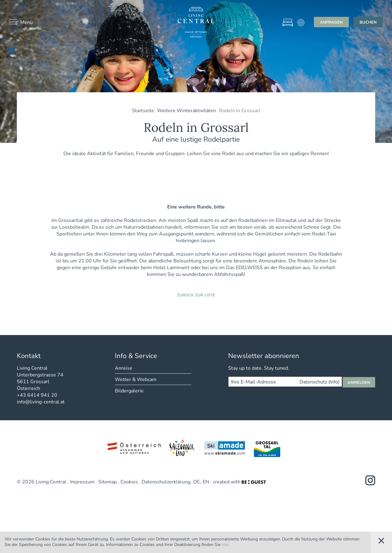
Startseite (143, 110)
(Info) (334, 439)
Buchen (368, 22)
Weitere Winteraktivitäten (187, 110)
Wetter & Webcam (136, 437)
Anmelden (359, 440)
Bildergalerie (129, 448)
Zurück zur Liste (196, 353)
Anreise (124, 425)
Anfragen (331, 22)
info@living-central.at (41, 459)
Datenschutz (320, 439)
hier (225, 544)
